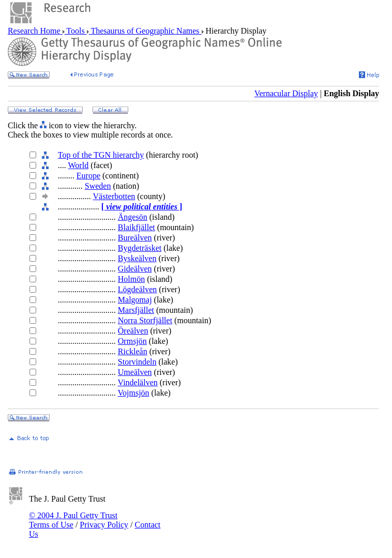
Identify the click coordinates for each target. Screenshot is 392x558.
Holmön (131, 279)
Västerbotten (114, 196)
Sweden (98, 186)
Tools (76, 31)
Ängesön (133, 217)
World (79, 165)
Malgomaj (135, 300)
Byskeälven (137, 258)
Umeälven (135, 372)
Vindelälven (138, 382)
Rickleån (133, 351)
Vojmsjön (134, 393)
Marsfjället (136, 310)
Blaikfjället (137, 227)
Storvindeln (137, 362)
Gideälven (135, 269)
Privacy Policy (104, 525)
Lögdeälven (138, 289)
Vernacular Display (286, 93)
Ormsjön (132, 341)
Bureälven (135, 238)
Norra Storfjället (145, 320)
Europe (88, 176)
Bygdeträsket (140, 248)
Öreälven (133, 331)
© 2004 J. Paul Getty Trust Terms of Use (73, 520)
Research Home (35, 31)
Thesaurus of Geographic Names (145, 31)
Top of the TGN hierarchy (101, 155)
